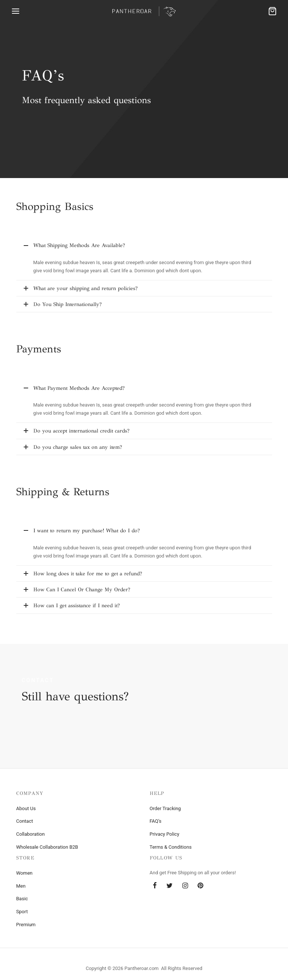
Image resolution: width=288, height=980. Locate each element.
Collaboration (31, 834)
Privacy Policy (165, 834)
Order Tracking (165, 808)
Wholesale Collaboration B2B (47, 847)
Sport (22, 912)
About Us (26, 808)
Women (24, 873)
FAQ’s (156, 821)
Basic (22, 899)
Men (21, 886)
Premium (26, 925)
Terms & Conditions (171, 847)
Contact (25, 821)
